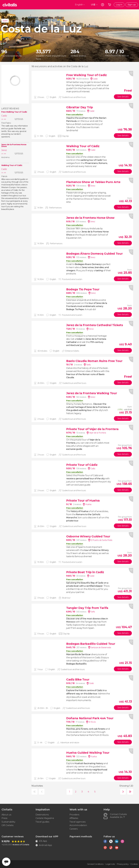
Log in (119, 5)
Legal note (110, 864)
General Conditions (95, 864)
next (122, 792)
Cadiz (4, 116)
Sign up (132, 5)
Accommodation (78, 825)
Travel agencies (77, 822)
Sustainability (8, 822)
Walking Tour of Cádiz (12, 165)
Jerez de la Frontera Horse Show (14, 145)
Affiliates (74, 818)
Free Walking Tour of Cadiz (14, 112)
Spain (5, 21)
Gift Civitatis (7, 825)
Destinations (42, 815)
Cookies (134, 864)
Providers (74, 815)
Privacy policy (123, 864)
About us (6, 815)
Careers (74, 829)
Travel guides (42, 822)
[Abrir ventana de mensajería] (6, 862)
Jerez (4, 150)
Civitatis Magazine (45, 818)
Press (4, 818)
